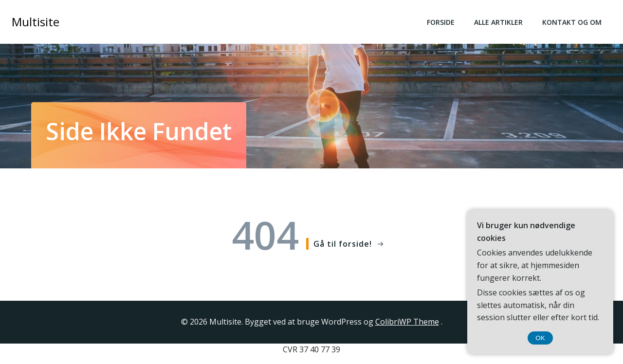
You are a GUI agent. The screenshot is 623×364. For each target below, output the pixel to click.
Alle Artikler (498, 22)
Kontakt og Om (572, 22)
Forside (441, 22)
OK (540, 338)
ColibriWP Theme (407, 322)
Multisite (36, 22)
